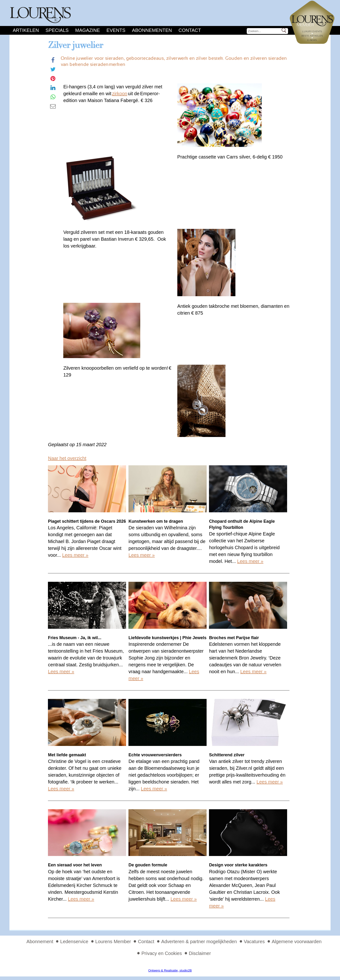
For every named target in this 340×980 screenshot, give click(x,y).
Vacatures (254, 941)
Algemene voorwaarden (297, 941)
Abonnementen (152, 30)
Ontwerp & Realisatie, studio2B (170, 970)
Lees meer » (75, 555)
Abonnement (40, 941)
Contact (190, 30)
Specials (57, 30)
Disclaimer (200, 953)
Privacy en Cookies (162, 953)
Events (116, 30)
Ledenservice (74, 941)
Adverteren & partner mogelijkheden (199, 941)
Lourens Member (113, 941)
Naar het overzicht (67, 458)
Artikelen (26, 30)
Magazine (88, 30)
